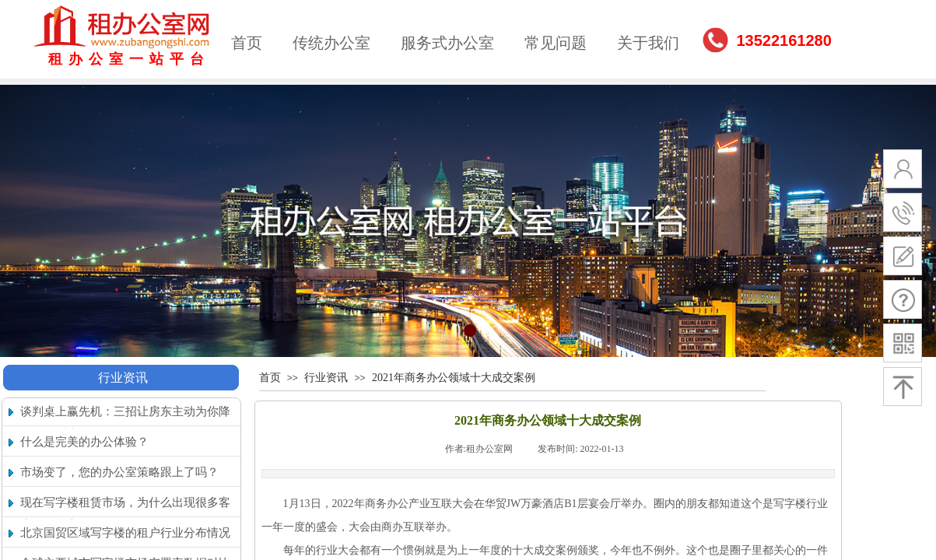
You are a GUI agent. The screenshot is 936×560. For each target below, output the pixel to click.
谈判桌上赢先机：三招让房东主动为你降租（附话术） (125, 423)
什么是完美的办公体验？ (84, 442)
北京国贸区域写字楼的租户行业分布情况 (125, 533)
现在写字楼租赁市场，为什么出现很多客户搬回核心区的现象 (125, 514)
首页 (247, 43)
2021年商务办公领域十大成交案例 (454, 378)
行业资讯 (123, 378)
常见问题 (556, 43)
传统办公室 (331, 43)
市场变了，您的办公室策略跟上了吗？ (119, 472)
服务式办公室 (447, 43)
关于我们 (648, 43)
